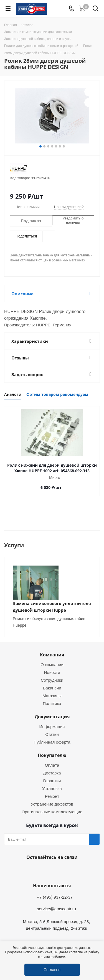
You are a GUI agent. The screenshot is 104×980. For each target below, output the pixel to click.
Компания (52, 655)
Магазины (52, 696)
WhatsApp (51, 870)
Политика (52, 703)
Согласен (52, 970)
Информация (52, 726)
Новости (52, 672)
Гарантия (52, 781)
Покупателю (52, 755)
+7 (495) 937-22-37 (55, 897)
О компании (52, 664)
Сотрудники (52, 680)
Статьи (52, 734)
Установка (52, 788)
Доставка (52, 773)
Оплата (52, 765)
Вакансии (52, 688)
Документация (52, 717)
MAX (65, 870)
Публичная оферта (52, 742)
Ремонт (52, 796)
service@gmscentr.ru (56, 909)
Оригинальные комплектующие (52, 812)
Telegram (37, 870)
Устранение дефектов (52, 804)
